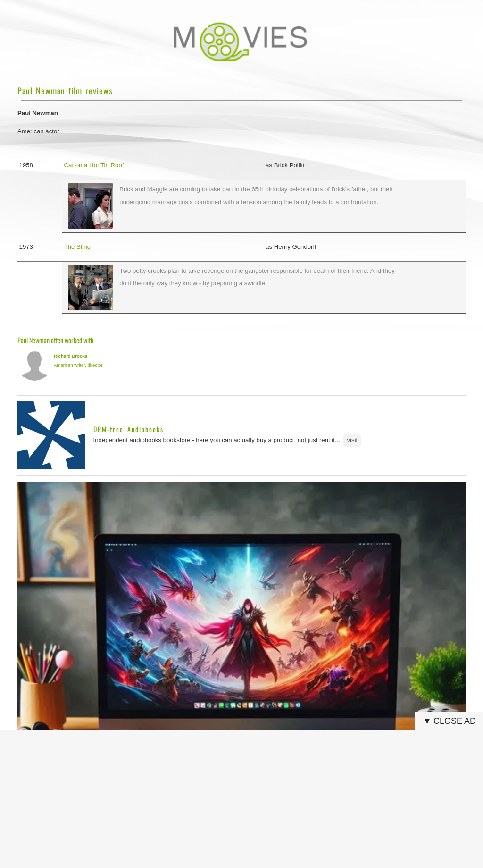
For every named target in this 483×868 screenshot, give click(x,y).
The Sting (77, 247)
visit (353, 440)
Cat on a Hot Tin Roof (94, 165)
